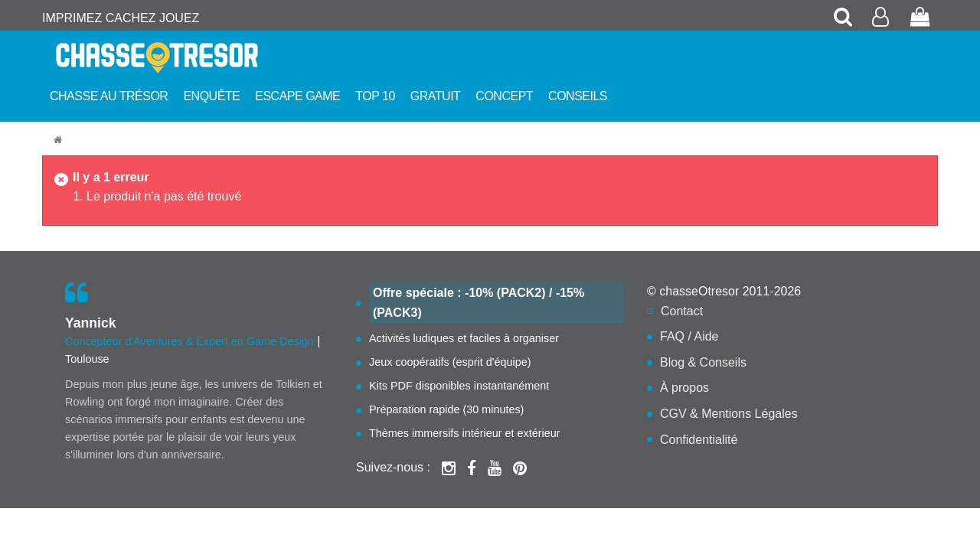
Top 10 (375, 96)
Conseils (578, 96)
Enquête (211, 96)
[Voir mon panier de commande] (920, 18)
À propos (684, 388)
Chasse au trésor (109, 96)
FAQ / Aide (689, 336)
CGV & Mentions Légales (729, 414)
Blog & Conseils (703, 362)
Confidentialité (699, 440)
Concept (504, 96)
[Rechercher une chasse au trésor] (844, 18)
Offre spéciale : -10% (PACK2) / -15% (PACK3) (479, 303)
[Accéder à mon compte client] (882, 18)
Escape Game (297, 96)
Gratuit (436, 96)
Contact (682, 311)
